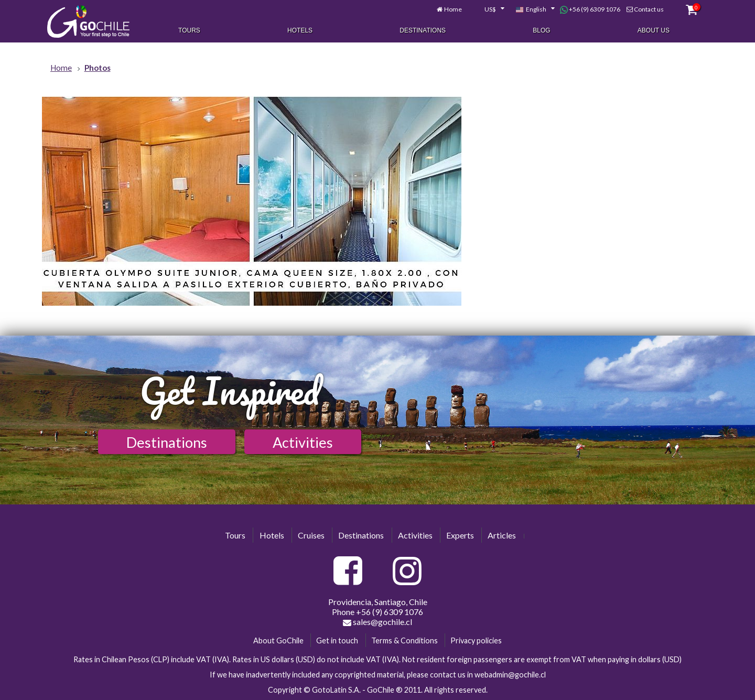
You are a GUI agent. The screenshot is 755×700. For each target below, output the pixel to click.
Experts (460, 535)
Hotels (300, 30)
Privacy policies (476, 640)
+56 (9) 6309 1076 (590, 9)
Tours (189, 30)
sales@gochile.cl (377, 622)
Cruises (311, 535)
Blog (541, 30)
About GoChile (278, 640)
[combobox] (489, 9)
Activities (303, 442)
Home (453, 9)
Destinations (423, 30)
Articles (502, 535)
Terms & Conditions (405, 640)
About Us (654, 30)
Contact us (649, 9)
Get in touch (337, 640)
